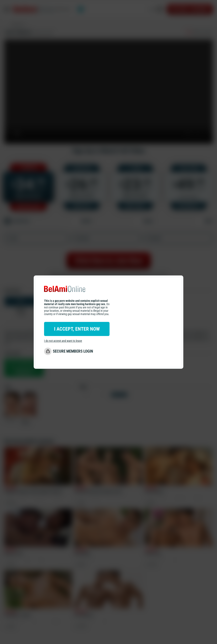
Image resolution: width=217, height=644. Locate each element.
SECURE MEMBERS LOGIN (73, 351)
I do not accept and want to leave (63, 341)
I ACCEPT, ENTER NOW (77, 329)
